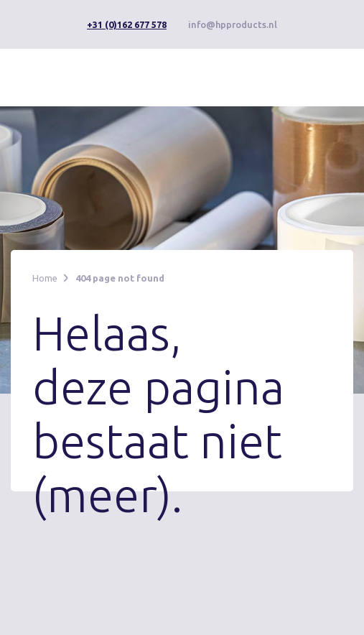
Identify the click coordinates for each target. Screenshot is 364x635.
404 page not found (120, 278)
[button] (319, 76)
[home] (81, 78)
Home (45, 278)
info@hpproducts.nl (233, 24)
